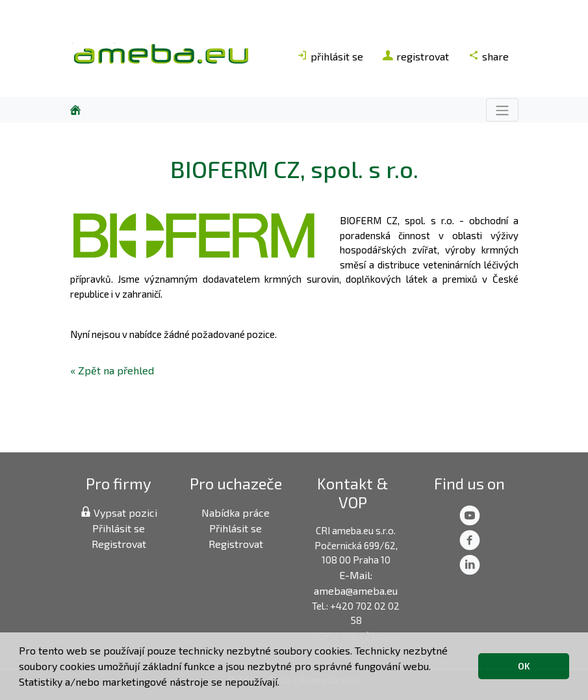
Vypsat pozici (119, 512)
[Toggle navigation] (502, 110)
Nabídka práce (236, 512)
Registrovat (119, 544)
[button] (284, 684)
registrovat (416, 56)
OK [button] (524, 666)
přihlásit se (330, 56)
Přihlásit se (119, 528)
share (489, 56)
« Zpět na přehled (112, 370)
